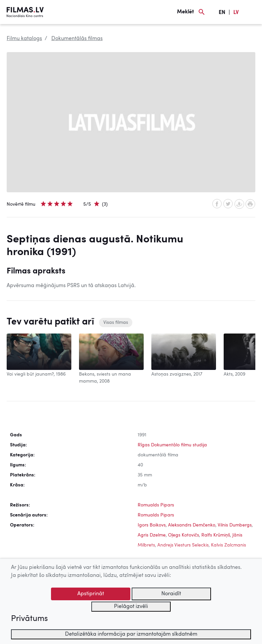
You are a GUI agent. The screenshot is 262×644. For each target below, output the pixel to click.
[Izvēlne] (252, 12)
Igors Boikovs (152, 525)
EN (222, 13)
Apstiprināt (91, 594)
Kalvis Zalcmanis (228, 545)
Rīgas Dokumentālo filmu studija (172, 445)
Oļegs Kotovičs (183, 535)
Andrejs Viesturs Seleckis (183, 545)
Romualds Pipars (156, 505)
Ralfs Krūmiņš (216, 535)
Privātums (29, 619)
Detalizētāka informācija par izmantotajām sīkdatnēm (131, 634)
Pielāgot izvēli (131, 607)
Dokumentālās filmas (77, 39)
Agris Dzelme (152, 535)
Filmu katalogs (24, 39)
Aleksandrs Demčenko (192, 525)
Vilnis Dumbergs (235, 525)
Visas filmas (116, 323)
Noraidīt (171, 594)
